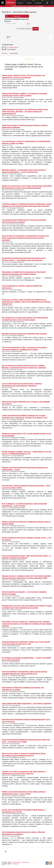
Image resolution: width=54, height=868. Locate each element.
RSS (28, 24)
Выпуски (21, 2)
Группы (30, 2)
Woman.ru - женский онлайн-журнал (19, 12)
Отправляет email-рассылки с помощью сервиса (27, 6)
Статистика (7, 45)
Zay (8, 38)
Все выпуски (29, 59)
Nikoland (15, 864)
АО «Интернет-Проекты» (21, 862)
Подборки (39, 2)
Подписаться (17, 16)
